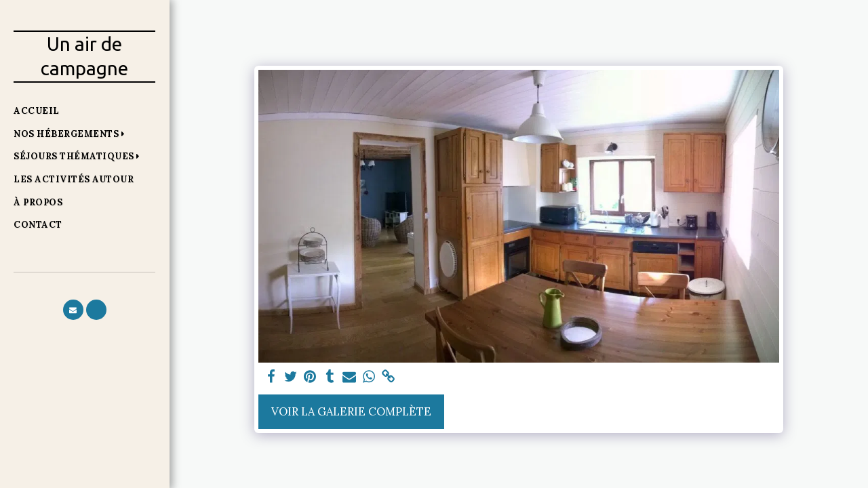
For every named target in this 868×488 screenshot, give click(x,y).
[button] (72, 134)
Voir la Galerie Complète (351, 411)
